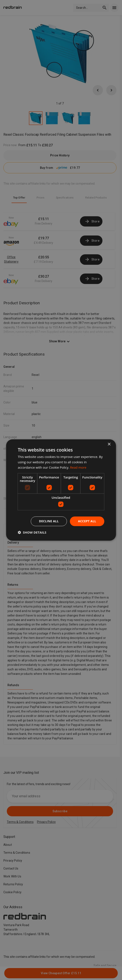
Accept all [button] (87, 521)
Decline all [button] (49, 521)
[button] (32, 532)
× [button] (109, 444)
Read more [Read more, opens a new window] (78, 467)
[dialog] (61, 490)
